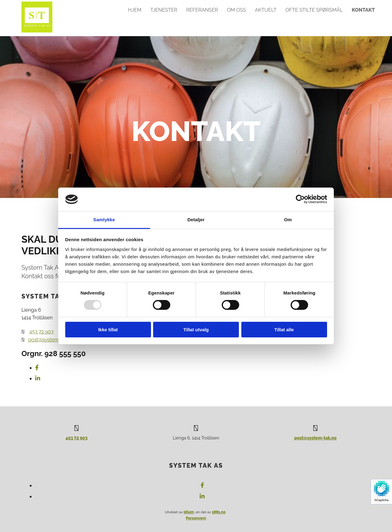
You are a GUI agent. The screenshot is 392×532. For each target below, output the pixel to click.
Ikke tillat (108, 330)
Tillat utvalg (196, 330)
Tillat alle (284, 330)
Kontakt (364, 10)
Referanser (203, 10)
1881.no (219, 512)
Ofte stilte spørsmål (315, 10)
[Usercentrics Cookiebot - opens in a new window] (300, 199)
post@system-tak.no (315, 438)
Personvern (196, 518)
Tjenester (164, 10)
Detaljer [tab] (196, 220)
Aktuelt (266, 10)
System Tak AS (196, 465)
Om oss (237, 10)
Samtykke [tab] (104, 220)
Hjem (135, 10)
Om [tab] (288, 220)
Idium (189, 512)
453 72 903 (41, 332)
